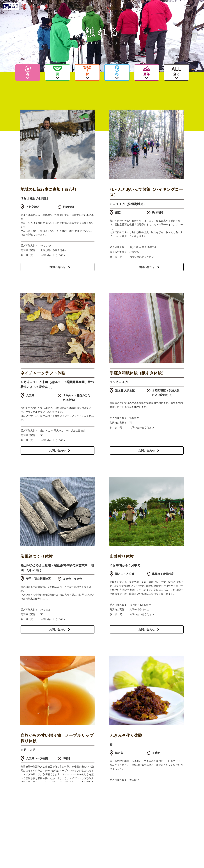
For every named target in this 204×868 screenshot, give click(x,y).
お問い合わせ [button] (60, 267)
